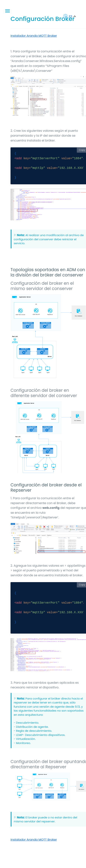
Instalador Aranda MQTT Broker (34, 36)
